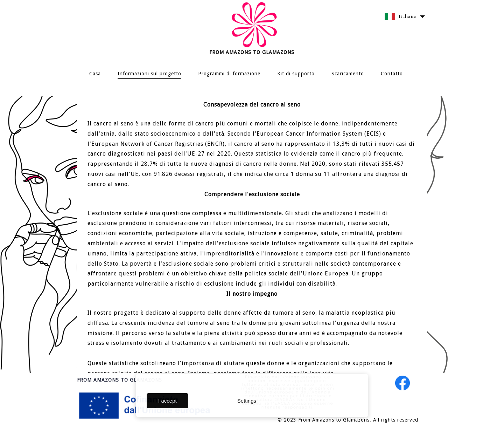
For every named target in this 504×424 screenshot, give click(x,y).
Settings (247, 401)
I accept (167, 401)
